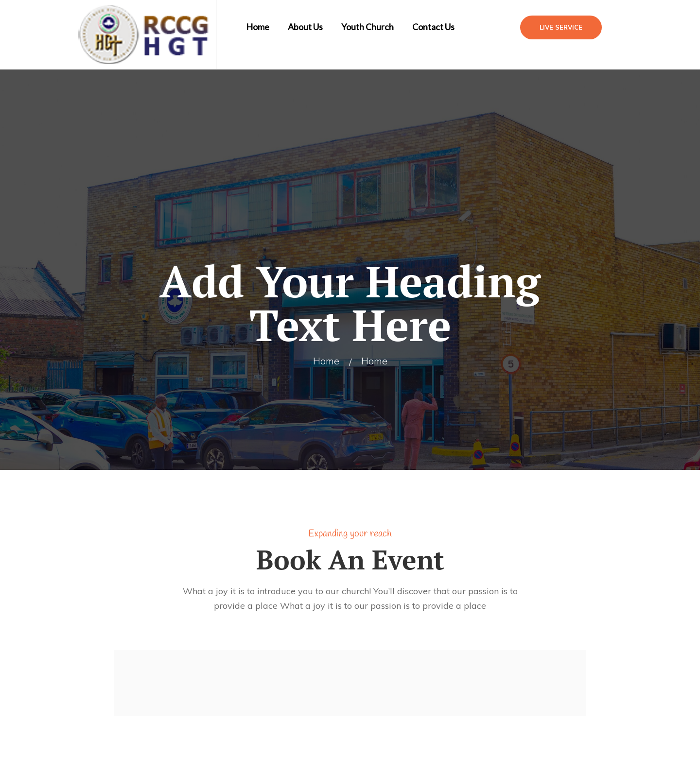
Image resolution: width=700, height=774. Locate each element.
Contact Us (433, 27)
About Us (305, 27)
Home (258, 27)
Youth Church (367, 27)
